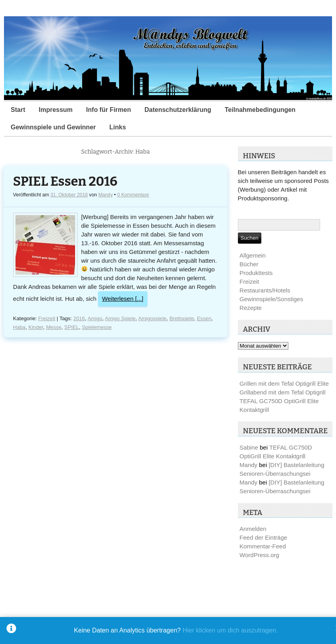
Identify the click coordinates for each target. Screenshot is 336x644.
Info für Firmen (109, 110)
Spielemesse (97, 327)
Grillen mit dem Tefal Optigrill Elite (284, 384)
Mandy (105, 195)
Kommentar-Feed (263, 546)
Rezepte (251, 308)
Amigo (95, 318)
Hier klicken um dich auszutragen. (230, 630)
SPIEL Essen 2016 (65, 182)
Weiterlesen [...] (123, 299)
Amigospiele (152, 318)
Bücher (249, 264)
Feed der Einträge (263, 537)
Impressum (55, 110)
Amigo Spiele (120, 318)
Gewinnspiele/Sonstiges (271, 299)
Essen (204, 318)
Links (118, 127)
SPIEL (72, 327)
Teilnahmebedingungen (260, 110)
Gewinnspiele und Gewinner (53, 127)
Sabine (249, 447)
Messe (54, 327)
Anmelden (253, 529)
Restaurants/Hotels (265, 290)
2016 (79, 318)
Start (18, 110)
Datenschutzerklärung (178, 110)
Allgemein (253, 255)
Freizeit (47, 318)
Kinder (36, 327)
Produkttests (256, 273)
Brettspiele (182, 318)
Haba (19, 327)
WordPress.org (259, 555)
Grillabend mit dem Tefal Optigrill (282, 392)
